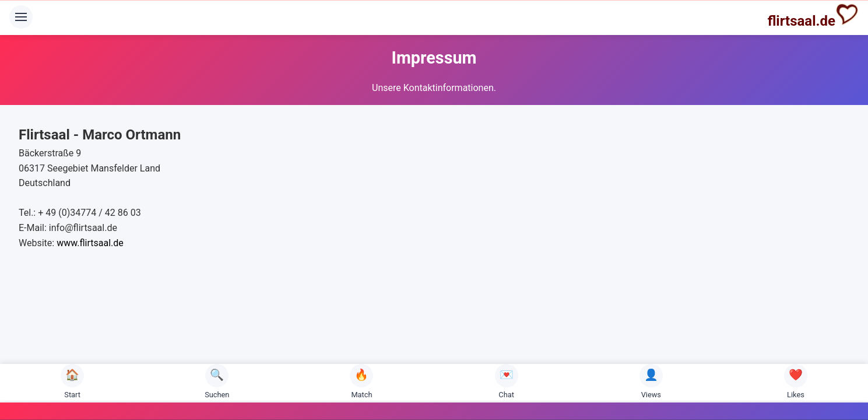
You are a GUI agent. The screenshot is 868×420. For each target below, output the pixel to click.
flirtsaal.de (813, 16)
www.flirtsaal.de (90, 243)
